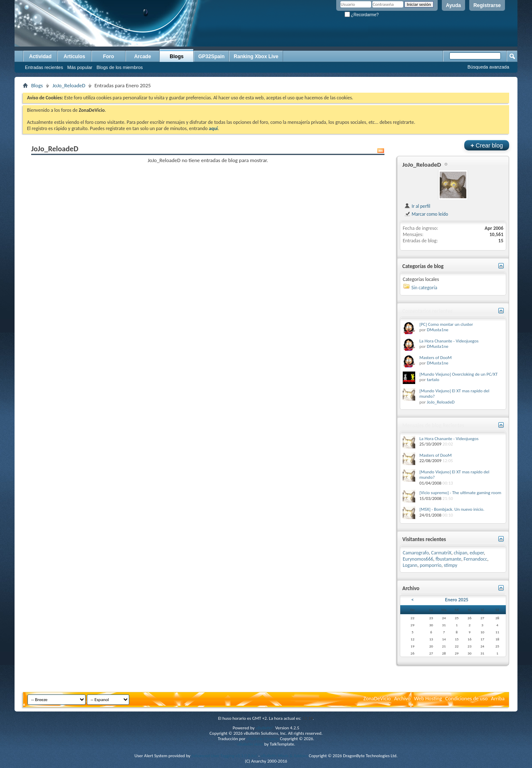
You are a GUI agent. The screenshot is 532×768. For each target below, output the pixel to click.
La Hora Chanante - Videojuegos (449, 341)
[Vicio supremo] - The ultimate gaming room (460, 493)
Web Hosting (428, 698)
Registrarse (487, 5)
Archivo (402, 698)
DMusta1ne (438, 330)
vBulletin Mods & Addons (284, 756)
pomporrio (431, 565)
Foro (109, 57)
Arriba (498, 698)
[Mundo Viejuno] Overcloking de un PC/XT (458, 374)
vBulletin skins (250, 744)
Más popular (80, 67)
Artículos (74, 57)
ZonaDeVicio (377, 698)
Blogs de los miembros (119, 67)
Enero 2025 (457, 600)
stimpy (451, 565)
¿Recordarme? (362, 15)
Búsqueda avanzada (488, 67)
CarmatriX (441, 553)
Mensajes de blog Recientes (433, 425)
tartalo (433, 380)
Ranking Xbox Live (256, 57)
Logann (410, 565)
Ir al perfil (417, 206)
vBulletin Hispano (263, 739)
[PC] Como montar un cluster (446, 324)
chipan (461, 553)
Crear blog (487, 145)
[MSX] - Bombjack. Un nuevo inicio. (452, 509)
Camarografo (416, 553)
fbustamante (448, 559)
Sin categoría (424, 288)
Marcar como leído (426, 214)
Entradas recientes (44, 67)
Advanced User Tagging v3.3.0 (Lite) (224, 756)
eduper (477, 553)
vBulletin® (265, 728)
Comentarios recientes (427, 311)
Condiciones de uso (466, 698)
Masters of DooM (436, 358)
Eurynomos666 (418, 559)
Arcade (143, 57)
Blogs (176, 57)
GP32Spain (211, 57)
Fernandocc (476, 559)
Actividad (40, 57)
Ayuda (453, 5)
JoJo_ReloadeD (69, 85)
